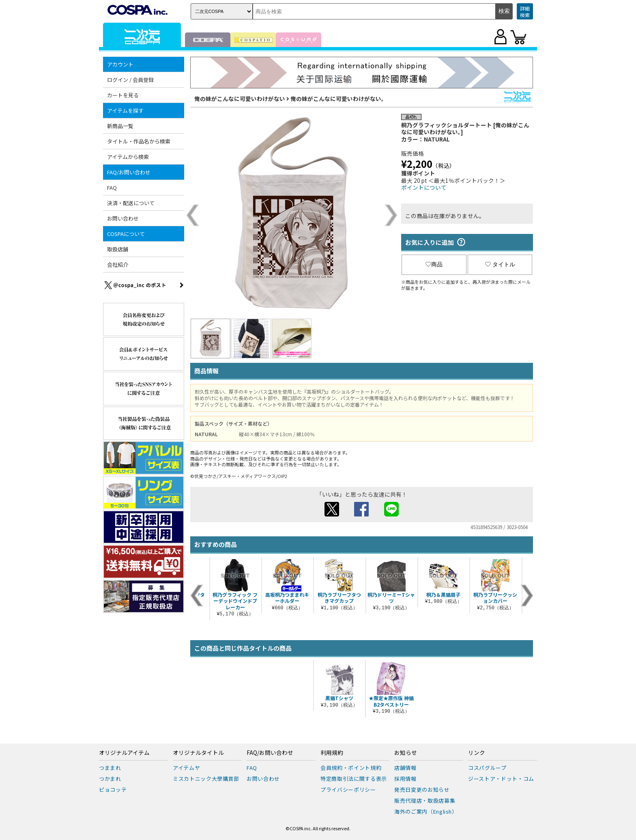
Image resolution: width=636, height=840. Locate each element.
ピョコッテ (113, 790)
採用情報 (405, 779)
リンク (477, 753)
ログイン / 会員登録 (130, 80)
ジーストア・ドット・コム (501, 779)
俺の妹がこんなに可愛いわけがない (240, 99)
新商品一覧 (120, 126)
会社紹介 (118, 265)
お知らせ (406, 753)
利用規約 (332, 753)
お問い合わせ (123, 218)
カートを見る (123, 95)
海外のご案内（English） (426, 811)
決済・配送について (131, 203)
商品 (434, 264)
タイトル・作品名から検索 (139, 141)
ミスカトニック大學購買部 (206, 779)
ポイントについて (424, 187)
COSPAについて (126, 234)
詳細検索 (525, 12)
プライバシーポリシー (348, 790)
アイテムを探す (125, 110)
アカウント (120, 64)
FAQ (112, 187)
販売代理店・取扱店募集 (425, 800)
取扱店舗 (118, 249)
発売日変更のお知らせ (422, 790)
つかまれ (110, 779)
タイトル (500, 264)
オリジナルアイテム (124, 753)
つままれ (110, 768)
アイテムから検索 (128, 157)
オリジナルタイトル (198, 753)
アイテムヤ (186, 768)
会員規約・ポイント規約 (351, 768)
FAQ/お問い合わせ (129, 172)
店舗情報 (405, 768)
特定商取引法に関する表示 (354, 779)
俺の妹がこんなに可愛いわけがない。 (339, 99)
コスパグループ (487, 768)
